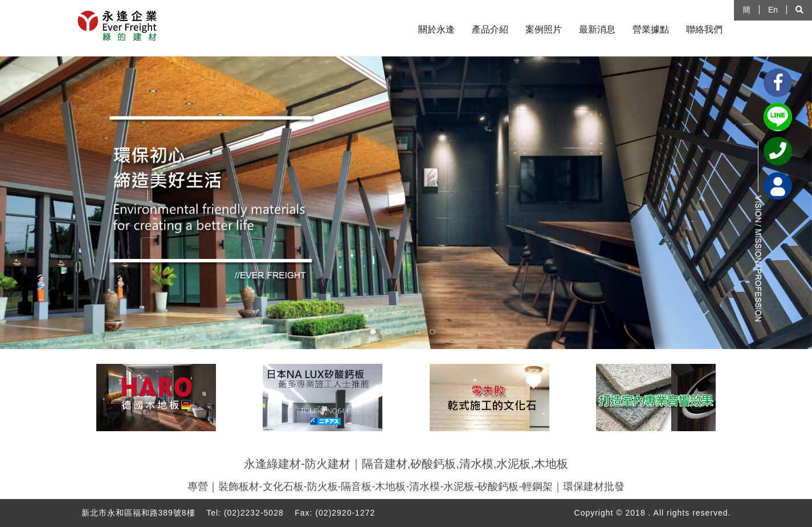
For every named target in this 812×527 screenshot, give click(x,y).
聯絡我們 (704, 29)
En (773, 10)
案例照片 (544, 29)
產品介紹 (490, 29)
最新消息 (597, 29)
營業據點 (651, 29)
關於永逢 (436, 29)
